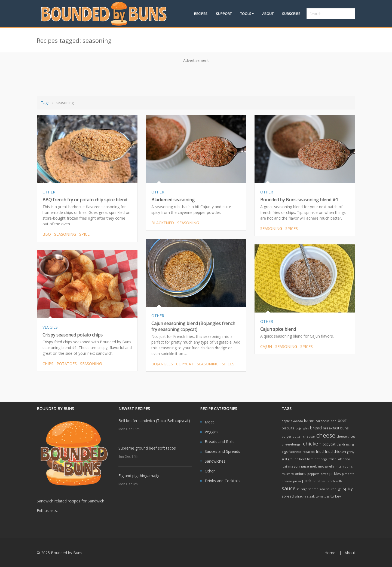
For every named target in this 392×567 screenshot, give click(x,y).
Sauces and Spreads (222, 451)
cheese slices (346, 436)
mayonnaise (299, 466)
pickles (335, 474)
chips (48, 364)
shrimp (313, 489)
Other (210, 471)
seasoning (65, 234)
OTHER (49, 192)
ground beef (297, 459)
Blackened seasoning (173, 200)
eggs (285, 452)
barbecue (323, 421)
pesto (324, 474)
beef (342, 420)
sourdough (334, 489)
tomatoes (323, 496)
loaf (284, 466)
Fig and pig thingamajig (139, 476)
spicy (348, 489)
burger (287, 436)
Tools (246, 14)
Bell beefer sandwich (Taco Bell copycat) (154, 421)
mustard (288, 474)
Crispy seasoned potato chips (73, 335)
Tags (45, 103)
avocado (297, 421)
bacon (309, 421)
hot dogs (321, 459)
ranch (331, 481)
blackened (163, 223)
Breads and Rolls (220, 442)
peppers (313, 474)
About (268, 14)
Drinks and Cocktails (223, 481)
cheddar (309, 436)
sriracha (301, 496)
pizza (297, 481)
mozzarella (326, 466)
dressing (348, 444)
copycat (185, 364)
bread (316, 428)
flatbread (295, 452)
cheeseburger (292, 444)
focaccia (309, 452)
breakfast (331, 428)
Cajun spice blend (278, 329)
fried (320, 451)
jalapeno (344, 459)
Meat (209, 422)
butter (297, 436)
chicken (312, 443)
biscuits (288, 428)
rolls (339, 481)
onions (301, 474)
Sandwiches (215, 461)
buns (344, 428)
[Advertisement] (196, 77)
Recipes (201, 14)
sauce (289, 488)
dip (339, 444)
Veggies (212, 432)
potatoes (67, 364)
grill (284, 459)
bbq (47, 234)
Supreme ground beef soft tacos (147, 448)
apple (286, 421)
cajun (266, 346)
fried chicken (335, 451)
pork (307, 481)
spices (292, 228)
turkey (336, 496)
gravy (351, 452)
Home (330, 553)
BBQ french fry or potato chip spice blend (85, 200)
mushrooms (344, 466)
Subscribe (291, 14)
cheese (326, 435)
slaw (322, 489)
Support (224, 14)
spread (288, 496)
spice (84, 234)
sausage (302, 489)
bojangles (162, 364)
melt (313, 466)
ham (310, 459)
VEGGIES (50, 327)
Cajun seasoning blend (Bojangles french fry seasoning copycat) (193, 326)
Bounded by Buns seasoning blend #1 (299, 200)
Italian (332, 459)
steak (311, 496)
